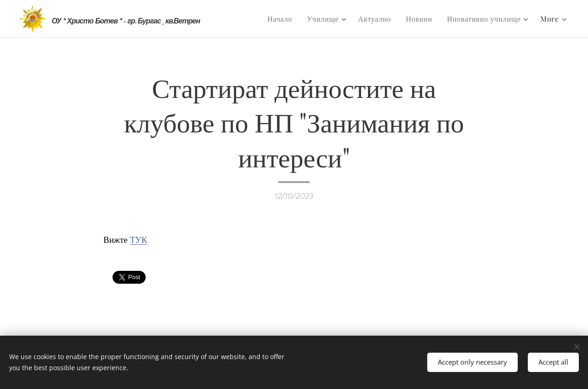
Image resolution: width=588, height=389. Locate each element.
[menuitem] (282, 19)
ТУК (139, 239)
